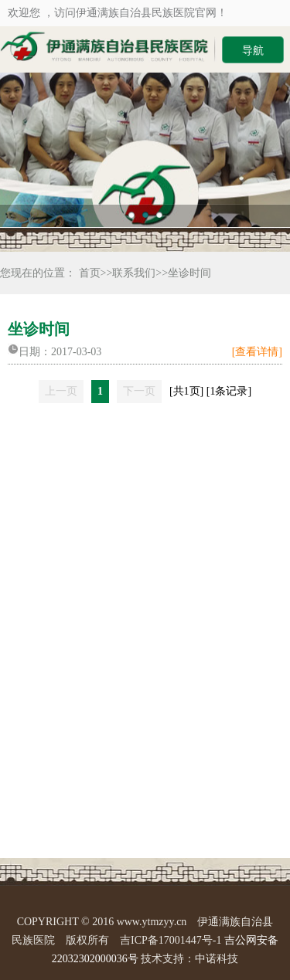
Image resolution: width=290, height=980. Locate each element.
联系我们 (134, 273)
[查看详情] (257, 352)
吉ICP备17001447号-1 (171, 940)
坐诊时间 (189, 273)
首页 (90, 273)
